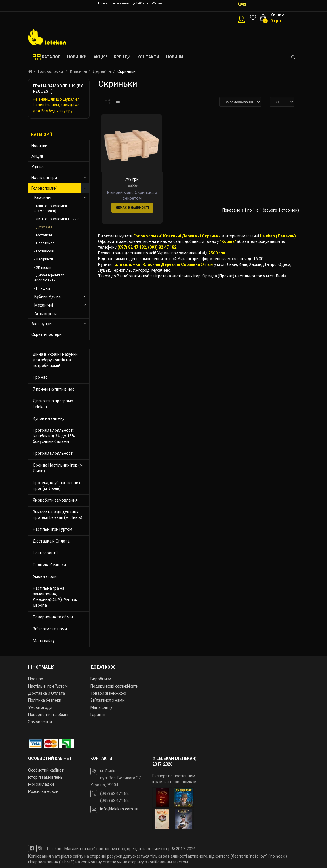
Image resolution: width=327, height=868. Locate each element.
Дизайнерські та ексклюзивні (49, 278)
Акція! (37, 156)
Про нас (40, 377)
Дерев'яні (102, 71)
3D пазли (44, 267)
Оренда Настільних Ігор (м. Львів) (58, 468)
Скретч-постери (46, 334)
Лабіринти (44, 259)
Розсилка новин (43, 791)
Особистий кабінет (46, 770)
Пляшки (43, 288)
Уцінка (38, 167)
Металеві (44, 235)
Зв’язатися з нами (50, 629)
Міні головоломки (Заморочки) (51, 209)
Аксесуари (41, 324)
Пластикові (46, 243)
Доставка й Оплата (51, 541)
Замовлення (40, 722)
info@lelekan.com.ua (119, 809)
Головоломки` (51, 71)
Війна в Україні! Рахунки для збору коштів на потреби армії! (55, 360)
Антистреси (45, 314)
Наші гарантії (45, 553)
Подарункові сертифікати (114, 686)
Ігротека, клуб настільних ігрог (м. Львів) (57, 486)
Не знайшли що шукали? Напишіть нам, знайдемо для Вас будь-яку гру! (56, 105)
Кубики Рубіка (47, 296)
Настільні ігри (44, 178)
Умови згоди (45, 576)
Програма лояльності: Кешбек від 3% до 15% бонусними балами (54, 436)
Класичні (78, 71)
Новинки (39, 146)
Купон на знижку (49, 418)
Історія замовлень (45, 777)
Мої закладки (41, 784)
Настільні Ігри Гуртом (53, 529)
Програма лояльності (53, 453)
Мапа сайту (44, 641)
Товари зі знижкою (108, 693)
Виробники (101, 679)
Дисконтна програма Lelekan (53, 404)
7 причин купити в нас (54, 389)
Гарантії (98, 715)
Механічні (44, 305)
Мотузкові (45, 251)
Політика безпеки (49, 565)
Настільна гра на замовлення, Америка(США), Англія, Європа (55, 597)
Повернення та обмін (53, 617)
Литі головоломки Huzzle (58, 219)
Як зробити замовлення (55, 500)
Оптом (207, 283)
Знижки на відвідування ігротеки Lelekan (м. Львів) (58, 515)
